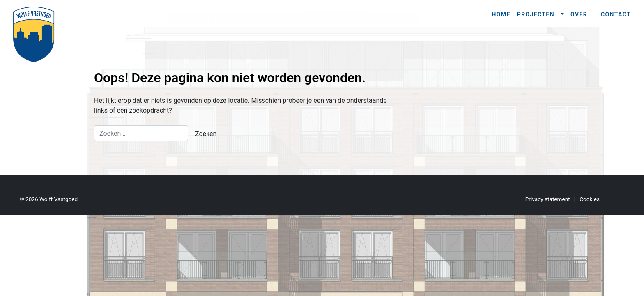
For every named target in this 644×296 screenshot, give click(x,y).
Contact (616, 14)
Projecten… (538, 14)
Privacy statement (548, 199)
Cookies (590, 199)
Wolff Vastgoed (59, 199)
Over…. (582, 14)
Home (501, 14)
